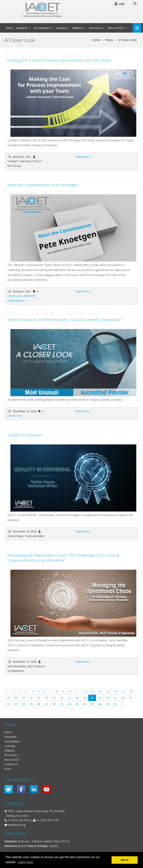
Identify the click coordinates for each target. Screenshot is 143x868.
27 (69, 698)
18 (131, 691)
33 (115, 698)
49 (107, 704)
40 (39, 704)
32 (107, 698)
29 (85, 698)
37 (16, 704)
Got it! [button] (125, 860)
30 (93, 698)
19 (8, 698)
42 (54, 704)
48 (100, 704)
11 (77, 691)
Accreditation (42, 28)
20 (16, 698)
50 (115, 704)
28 (77, 698)
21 (23, 698)
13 (93, 691)
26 (62, 698)
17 (123, 691)
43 (62, 704)
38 (23, 704)
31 (100, 698)
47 (92, 704)
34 (123, 698)
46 (85, 704)
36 (8, 704)
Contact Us (11, 764)
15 (108, 691)
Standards (22, 28)
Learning (61, 28)
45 (77, 704)
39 (31, 704)
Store (8, 769)
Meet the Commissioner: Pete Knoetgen (43, 185)
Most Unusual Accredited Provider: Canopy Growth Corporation (65, 319)
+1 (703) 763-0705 (19, 820)
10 (70, 691)
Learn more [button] (25, 862)
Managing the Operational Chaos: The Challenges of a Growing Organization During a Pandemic (63, 558)
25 (54, 698)
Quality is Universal (24, 435)
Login (120, 4)
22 (31, 698)
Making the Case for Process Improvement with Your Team (59, 60)
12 (85, 691)
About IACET (116, 28)
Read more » (83, 157)
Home (9, 28)
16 (115, 691)
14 (100, 691)
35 (130, 698)
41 (46, 704)
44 (69, 704)
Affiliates (78, 28)
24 (46, 698)
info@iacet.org (17, 825)
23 (39, 698)
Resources (95, 28)
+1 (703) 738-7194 (47, 820)
